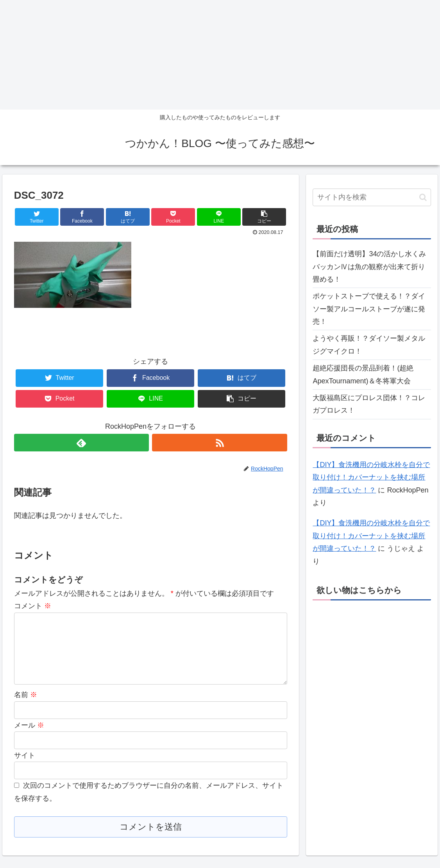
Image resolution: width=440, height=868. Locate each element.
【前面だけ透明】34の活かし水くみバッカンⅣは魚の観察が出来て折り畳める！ (369, 267)
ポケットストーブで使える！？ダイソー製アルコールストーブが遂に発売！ (369, 309)
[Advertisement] (220, 55)
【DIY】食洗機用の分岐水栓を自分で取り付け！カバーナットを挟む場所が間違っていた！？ (371, 477)
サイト (25, 768)
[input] (372, 197)
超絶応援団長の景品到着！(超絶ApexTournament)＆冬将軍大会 (363, 374)
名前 (26, 707)
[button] (423, 197)
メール (29, 738)
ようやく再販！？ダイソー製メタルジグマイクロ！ (369, 345)
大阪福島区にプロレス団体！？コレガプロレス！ (369, 404)
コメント (33, 606)
